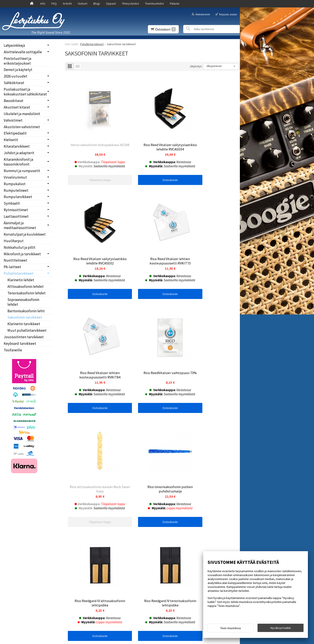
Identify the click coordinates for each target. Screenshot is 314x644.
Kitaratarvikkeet (17, 146)
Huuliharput (14, 241)
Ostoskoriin (152, 168)
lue (113, 528)
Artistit (67, 3)
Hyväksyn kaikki (281, 629)
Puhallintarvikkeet (19, 273)
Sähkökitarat (14, 83)
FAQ (54, 3)
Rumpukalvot (15, 184)
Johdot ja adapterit (19, 153)
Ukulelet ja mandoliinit (22, 114)
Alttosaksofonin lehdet (26, 287)
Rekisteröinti (203, 14)
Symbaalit (12, 203)
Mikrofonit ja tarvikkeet (22, 254)
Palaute (175, 3)
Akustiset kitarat (17, 107)
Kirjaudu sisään (228, 14)
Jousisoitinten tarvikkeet (24, 337)
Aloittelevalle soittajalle (23, 52)
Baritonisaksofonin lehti (26, 311)
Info (43, 3)
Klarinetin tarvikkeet (24, 324)
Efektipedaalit (15, 133)
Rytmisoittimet (16, 210)
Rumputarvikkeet (18, 197)
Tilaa (71, 534)
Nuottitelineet (15, 260)
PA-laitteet (12, 267)
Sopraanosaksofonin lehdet (23, 302)
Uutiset (83, 3)
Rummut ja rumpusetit (22, 171)
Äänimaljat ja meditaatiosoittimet (20, 225)
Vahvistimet (13, 120)
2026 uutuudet (15, 76)
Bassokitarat (14, 101)
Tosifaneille (13, 350)
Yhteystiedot (130, 3)
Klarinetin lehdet (21, 280)
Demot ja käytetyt (18, 70)
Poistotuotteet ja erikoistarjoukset (17, 61)
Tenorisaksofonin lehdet (26, 293)
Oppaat (111, 3)
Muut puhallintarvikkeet (27, 330)
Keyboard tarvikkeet (20, 344)
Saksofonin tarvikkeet (25, 317)
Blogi (97, 3)
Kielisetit (11, 140)
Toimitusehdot (154, 3)
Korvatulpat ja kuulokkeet (25, 234)
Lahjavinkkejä (14, 45)
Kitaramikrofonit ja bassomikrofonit (18, 162)
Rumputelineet (16, 190)
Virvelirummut (15, 177)
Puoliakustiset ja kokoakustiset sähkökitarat (25, 92)
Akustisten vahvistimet (22, 127)
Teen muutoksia (230, 629)
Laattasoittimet (16, 216)
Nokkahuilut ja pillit (20, 247)
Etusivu (11, 509)
